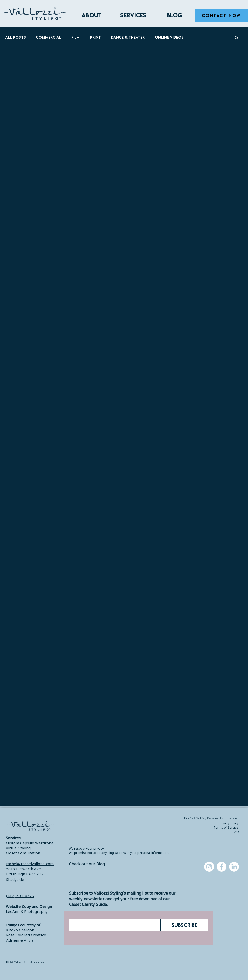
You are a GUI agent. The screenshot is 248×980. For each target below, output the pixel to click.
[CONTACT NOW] (221, 15)
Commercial (49, 37)
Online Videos (169, 37)
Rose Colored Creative (26, 935)
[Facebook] (222, 867)
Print (95, 37)
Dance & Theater (128, 37)
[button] (236, 38)
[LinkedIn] (234, 867)
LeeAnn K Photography (27, 911)
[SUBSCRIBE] (184, 925)
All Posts (15, 37)
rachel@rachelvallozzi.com (30, 864)
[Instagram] (209, 867)
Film (76, 37)
